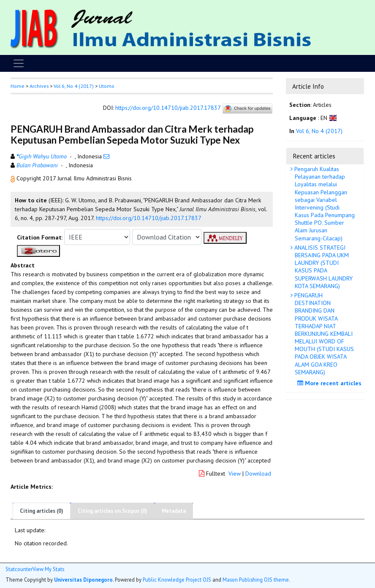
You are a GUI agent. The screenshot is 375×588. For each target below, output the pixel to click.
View (235, 474)
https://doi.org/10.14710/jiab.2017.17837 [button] (149, 218)
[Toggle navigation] (19, 63)
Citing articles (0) (42, 511)
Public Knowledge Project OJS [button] (177, 580)
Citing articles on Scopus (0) (113, 511)
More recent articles (330, 383)
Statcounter (19, 569)
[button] (14, 178)
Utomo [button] (107, 86)
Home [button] (18, 86)
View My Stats (48, 569)
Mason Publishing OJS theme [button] (256, 580)
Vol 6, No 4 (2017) (74, 86)
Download (258, 474)
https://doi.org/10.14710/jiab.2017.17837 (168, 108)
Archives (39, 86)
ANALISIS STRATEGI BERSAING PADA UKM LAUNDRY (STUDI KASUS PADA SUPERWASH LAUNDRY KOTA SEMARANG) (323, 267)
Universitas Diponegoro (83, 580)
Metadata (174, 511)
